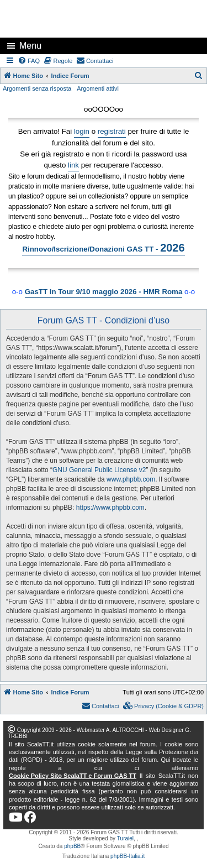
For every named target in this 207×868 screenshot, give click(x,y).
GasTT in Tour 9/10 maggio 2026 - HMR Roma (104, 292)
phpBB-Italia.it (128, 856)
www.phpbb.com (131, 479)
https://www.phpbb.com (110, 508)
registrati (112, 131)
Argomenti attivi (98, 88)
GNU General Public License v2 (99, 470)
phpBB (72, 846)
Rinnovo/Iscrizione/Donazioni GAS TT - (103, 248)
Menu (30, 46)
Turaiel (125, 838)
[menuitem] (29, 61)
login (82, 131)
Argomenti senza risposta (37, 88)
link (73, 165)
